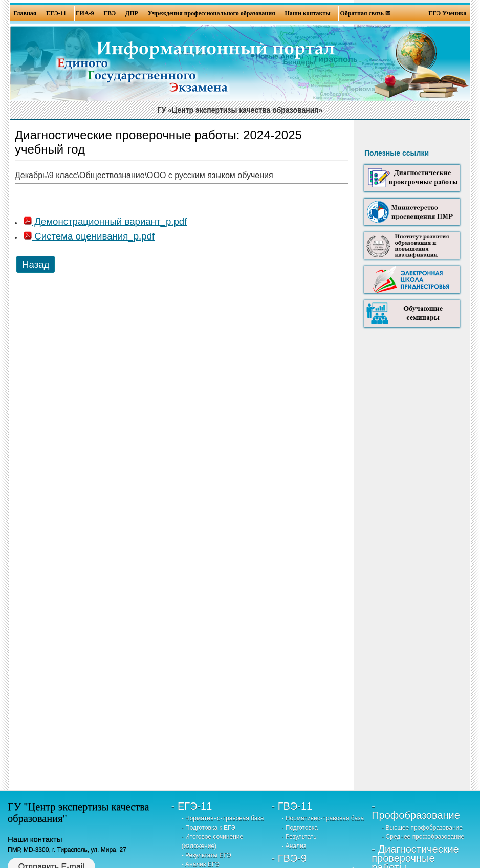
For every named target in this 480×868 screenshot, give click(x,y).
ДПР (132, 13)
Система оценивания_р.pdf (89, 236)
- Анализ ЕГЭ (201, 864)
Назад (36, 264)
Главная (25, 13)
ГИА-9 (85, 13)
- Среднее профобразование (423, 837)
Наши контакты (307, 13)
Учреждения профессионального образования (212, 13)
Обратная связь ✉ (365, 13)
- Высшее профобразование (422, 828)
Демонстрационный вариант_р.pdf (105, 221)
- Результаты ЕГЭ (206, 855)
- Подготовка (300, 828)
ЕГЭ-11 (56, 13)
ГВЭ (110, 13)
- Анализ (294, 846)
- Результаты (300, 837)
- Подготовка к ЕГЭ (209, 828)
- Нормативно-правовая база (223, 818)
